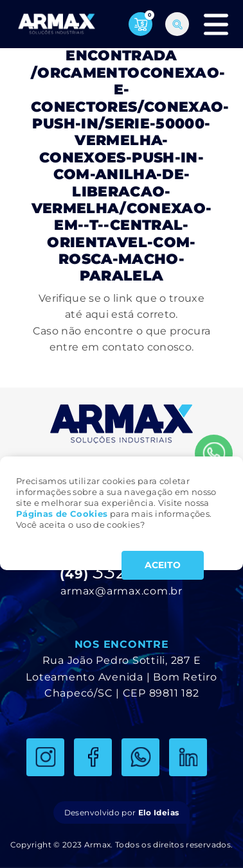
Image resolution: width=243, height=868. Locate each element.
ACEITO (163, 565)
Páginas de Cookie (59, 514)
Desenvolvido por (122, 812)
